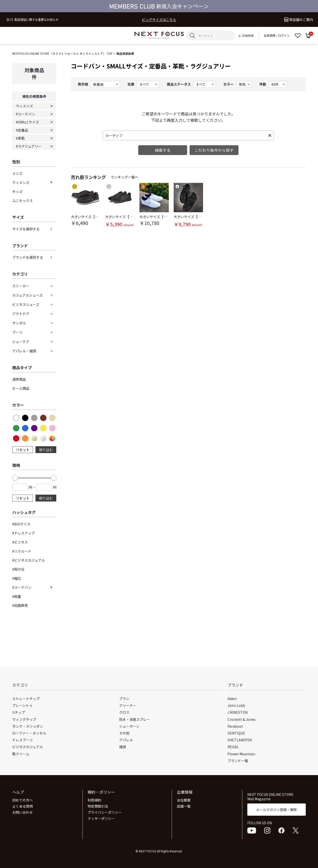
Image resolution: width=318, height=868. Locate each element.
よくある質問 (23, 806)
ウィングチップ (24, 719)
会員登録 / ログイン (277, 35)
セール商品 (21, 388)
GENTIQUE (236, 733)
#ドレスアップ (23, 533)
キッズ (17, 191)
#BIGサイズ (21, 524)
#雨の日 (18, 569)
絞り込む (46, 450)
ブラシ (124, 699)
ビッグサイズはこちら (159, 20)
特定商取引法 (98, 806)
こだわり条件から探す (214, 150)
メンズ (17, 173)
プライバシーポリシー (105, 812)
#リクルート (22, 551)
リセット (23, 450)
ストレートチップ (26, 699)
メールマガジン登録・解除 (276, 810)
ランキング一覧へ (125, 177)
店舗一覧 (184, 806)
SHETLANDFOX (240, 740)
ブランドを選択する (28, 257)
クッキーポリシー (101, 818)
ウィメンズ (24, 106)
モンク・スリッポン (28, 726)
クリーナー (128, 705)
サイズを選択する (26, 229)
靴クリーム (21, 754)
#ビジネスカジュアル (28, 560)
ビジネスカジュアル (28, 747)
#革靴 (20, 138)
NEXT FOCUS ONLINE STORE (159, 36)
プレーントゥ (22, 705)
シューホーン (129, 726)
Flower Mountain (241, 754)
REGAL (233, 747)
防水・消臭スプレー (135, 719)
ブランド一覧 (238, 761)
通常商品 (19, 379)
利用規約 (94, 800)
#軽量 (17, 596)
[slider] (15, 478)
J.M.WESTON (238, 712)
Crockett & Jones (242, 719)
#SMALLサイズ (27, 122)
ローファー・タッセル (29, 733)
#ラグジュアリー (29, 146)
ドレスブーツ (23, 740)
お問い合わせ (23, 812)
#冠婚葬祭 (20, 605)
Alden (232, 699)
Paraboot (235, 726)
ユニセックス (23, 200)
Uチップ (19, 712)
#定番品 (22, 130)
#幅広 (17, 578)
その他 (124, 733)
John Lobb (236, 705)
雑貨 (123, 747)
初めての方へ (23, 800)
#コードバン (26, 114)
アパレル (126, 740)
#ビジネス (20, 542)
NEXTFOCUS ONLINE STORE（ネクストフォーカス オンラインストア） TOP (62, 53)
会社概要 (184, 800)
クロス (124, 712)
